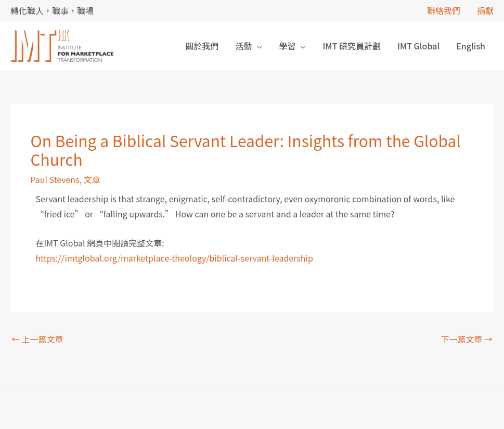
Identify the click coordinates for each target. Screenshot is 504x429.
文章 (92, 179)
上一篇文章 (37, 339)
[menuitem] (471, 46)
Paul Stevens (55, 179)
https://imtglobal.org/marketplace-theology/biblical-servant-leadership (174, 258)
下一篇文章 (467, 339)
